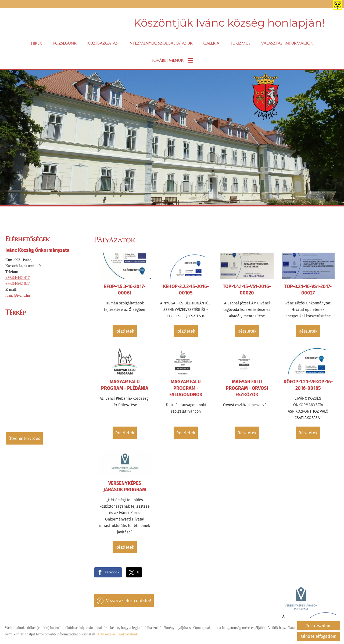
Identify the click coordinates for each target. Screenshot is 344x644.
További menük (172, 60)
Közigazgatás (103, 43)
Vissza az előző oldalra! (129, 601)
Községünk (65, 43)
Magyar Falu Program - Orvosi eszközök (247, 388)
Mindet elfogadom (319, 636)
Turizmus (240, 43)
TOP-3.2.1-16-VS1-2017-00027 (308, 290)
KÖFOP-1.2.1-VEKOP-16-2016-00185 (308, 385)
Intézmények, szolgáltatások (161, 43)
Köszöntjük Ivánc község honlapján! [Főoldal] (229, 23)
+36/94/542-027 (17, 284)
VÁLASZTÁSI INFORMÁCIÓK (287, 43)
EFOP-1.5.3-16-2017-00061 (125, 290)
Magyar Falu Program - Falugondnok (186, 388)
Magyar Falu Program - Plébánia (125, 385)
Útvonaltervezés (24, 439)
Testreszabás (319, 626)
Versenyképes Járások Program (125, 486)
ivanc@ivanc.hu (18, 295)
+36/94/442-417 (17, 278)
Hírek (36, 43)
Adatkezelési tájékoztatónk (117, 634)
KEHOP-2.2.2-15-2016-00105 (186, 290)
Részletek (125, 331)
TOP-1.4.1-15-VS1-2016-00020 (247, 290)
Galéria (211, 43)
